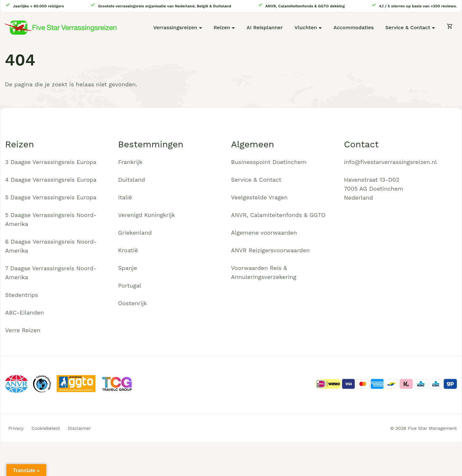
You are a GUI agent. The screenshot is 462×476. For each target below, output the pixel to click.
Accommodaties (354, 27)
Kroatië (128, 250)
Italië (125, 197)
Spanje (128, 268)
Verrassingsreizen (175, 27)
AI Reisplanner (265, 27)
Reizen (222, 27)
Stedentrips (22, 295)
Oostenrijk (133, 303)
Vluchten (306, 27)
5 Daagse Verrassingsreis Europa (51, 197)
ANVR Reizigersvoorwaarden (270, 250)
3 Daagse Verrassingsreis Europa (51, 162)
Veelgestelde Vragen (259, 197)
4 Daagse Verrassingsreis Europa (51, 180)
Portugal (130, 286)
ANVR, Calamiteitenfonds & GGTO (278, 215)
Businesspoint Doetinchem (269, 162)
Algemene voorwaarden (264, 233)
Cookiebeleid (46, 428)
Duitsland (132, 180)
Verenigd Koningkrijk (146, 215)
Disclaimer (79, 428)
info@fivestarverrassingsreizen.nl (390, 162)
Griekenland (135, 233)
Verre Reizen (23, 330)
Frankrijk (130, 162)
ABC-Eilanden (25, 312)
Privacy (16, 428)
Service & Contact (408, 27)
